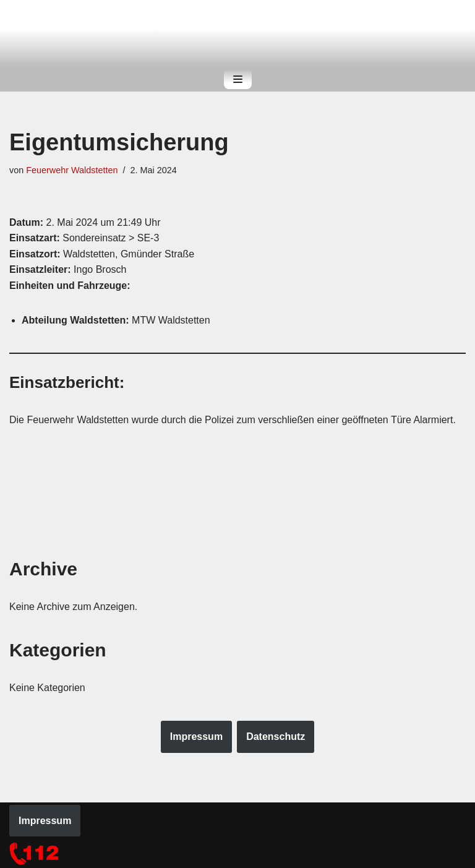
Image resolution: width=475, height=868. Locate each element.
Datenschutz (276, 737)
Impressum (196, 737)
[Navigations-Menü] (238, 79)
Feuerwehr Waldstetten (72, 170)
